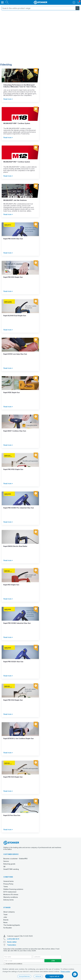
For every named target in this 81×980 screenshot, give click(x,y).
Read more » (8, 99)
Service (6, 861)
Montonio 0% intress (11, 894)
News (5, 922)
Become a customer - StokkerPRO (15, 859)
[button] (75, 974)
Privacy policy (65, 971)
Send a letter (12, 942)
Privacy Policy (8, 884)
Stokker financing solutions (13, 889)
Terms (6, 887)
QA (4, 867)
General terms (8, 881)
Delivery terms (8, 900)
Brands (6, 920)
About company (9, 912)
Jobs (5, 917)
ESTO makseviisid (10, 892)
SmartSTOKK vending (11, 869)
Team (5, 914)
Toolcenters (12, 945)
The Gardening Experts (12, 925)
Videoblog (6, 65)
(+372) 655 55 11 (13, 939)
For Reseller (8, 928)
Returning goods (9, 864)
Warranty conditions (11, 897)
